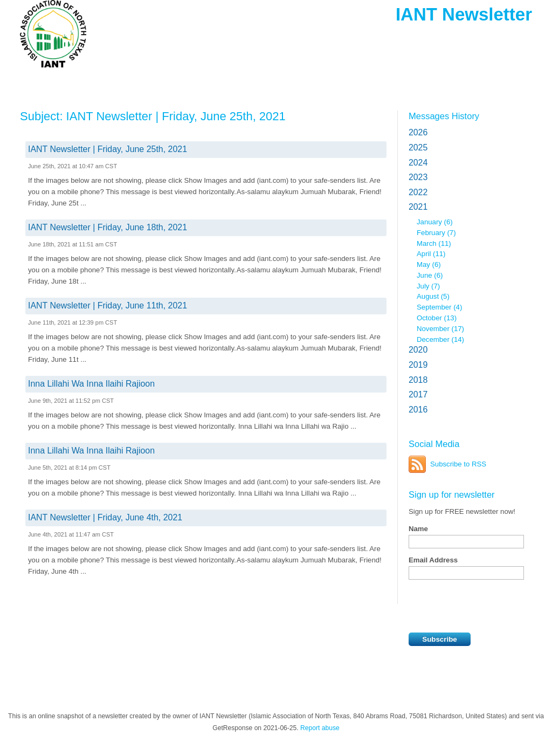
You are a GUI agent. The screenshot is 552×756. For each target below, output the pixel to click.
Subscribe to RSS (458, 464)
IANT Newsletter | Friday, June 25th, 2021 (108, 149)
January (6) (435, 222)
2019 (418, 365)
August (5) (433, 296)
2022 (418, 192)
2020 (418, 350)
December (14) (440, 339)
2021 (418, 207)
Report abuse (320, 728)
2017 (418, 394)
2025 (418, 147)
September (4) (439, 307)
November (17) (440, 329)
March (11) (434, 243)
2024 (418, 163)
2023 (418, 177)
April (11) (431, 254)
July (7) (428, 286)
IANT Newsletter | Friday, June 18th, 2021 (108, 227)
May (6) (429, 264)
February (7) (436, 233)
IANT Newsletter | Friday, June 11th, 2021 (108, 305)
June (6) (430, 275)
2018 (418, 380)
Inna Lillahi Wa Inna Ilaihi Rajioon (91, 384)
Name (418, 529)
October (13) (437, 318)
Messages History (444, 116)
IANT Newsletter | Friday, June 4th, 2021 (105, 517)
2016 (418, 410)
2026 (418, 132)
